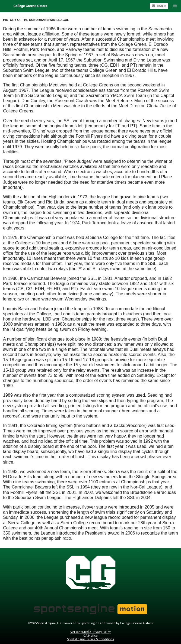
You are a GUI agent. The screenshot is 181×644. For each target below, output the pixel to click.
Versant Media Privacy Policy (90, 632)
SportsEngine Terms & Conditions (90, 639)
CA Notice (90, 635)
